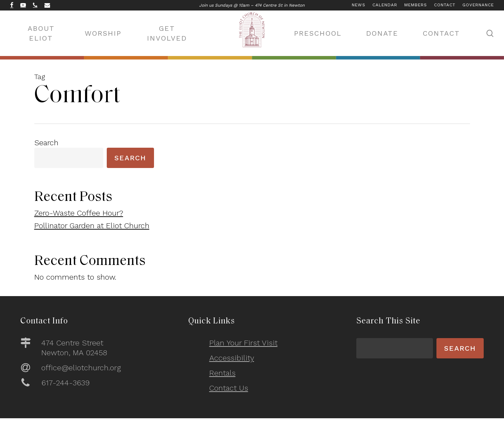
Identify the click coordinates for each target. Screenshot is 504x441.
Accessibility (232, 358)
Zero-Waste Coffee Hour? (79, 213)
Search (46, 143)
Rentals (222, 373)
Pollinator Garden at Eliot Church (92, 226)
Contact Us (229, 388)
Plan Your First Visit (243, 343)
